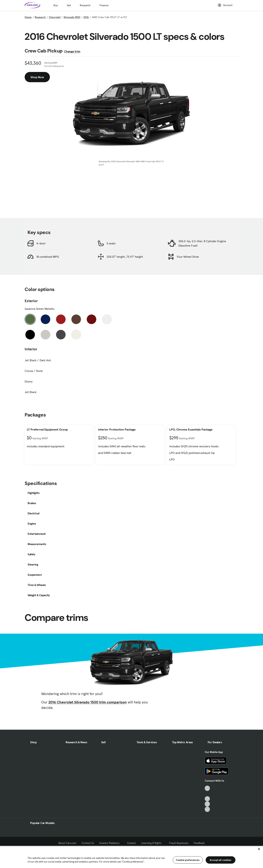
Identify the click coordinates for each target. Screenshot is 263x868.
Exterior (31, 301)
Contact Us (88, 843)
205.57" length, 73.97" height (125, 257)
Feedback (199, 843)
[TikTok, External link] (207, 788)
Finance (104, 5)
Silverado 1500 (72, 17)
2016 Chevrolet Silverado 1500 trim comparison (88, 702)
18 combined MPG (48, 257)
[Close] (259, 849)
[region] (131, 857)
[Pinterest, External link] (207, 809)
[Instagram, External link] (207, 804)
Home (28, 17)
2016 (86, 17)
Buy (56, 5)
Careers (132, 843)
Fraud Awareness (179, 843)
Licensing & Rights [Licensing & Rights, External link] (153, 843)
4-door (41, 243)
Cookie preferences (188, 860)
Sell (69, 5)
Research (85, 5)
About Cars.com (67, 843)
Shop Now (37, 77)
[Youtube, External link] (207, 799)
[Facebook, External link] (207, 794)
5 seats (111, 243)
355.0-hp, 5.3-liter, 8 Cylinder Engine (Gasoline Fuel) (202, 243)
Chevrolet (55, 17)
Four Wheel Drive (188, 257)
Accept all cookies (221, 860)
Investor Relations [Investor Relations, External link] (111, 843)
